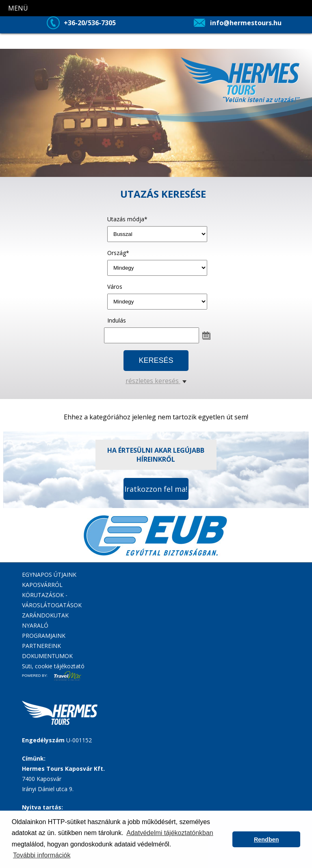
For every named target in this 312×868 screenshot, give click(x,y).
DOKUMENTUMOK (47, 656)
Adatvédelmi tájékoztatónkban (170, 833)
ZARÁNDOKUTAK (45, 615)
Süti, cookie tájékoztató (53, 666)
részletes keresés (156, 381)
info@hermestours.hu (246, 23)
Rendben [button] (266, 840)
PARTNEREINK (41, 646)
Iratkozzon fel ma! (156, 489)
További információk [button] (42, 855)
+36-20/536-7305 (90, 23)
